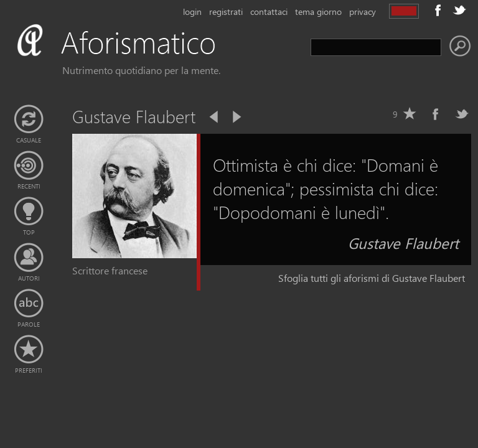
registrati (226, 12)
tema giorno (318, 12)
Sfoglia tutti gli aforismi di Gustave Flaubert (372, 278)
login (192, 12)
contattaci (269, 12)
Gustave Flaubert (403, 243)
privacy (363, 12)
